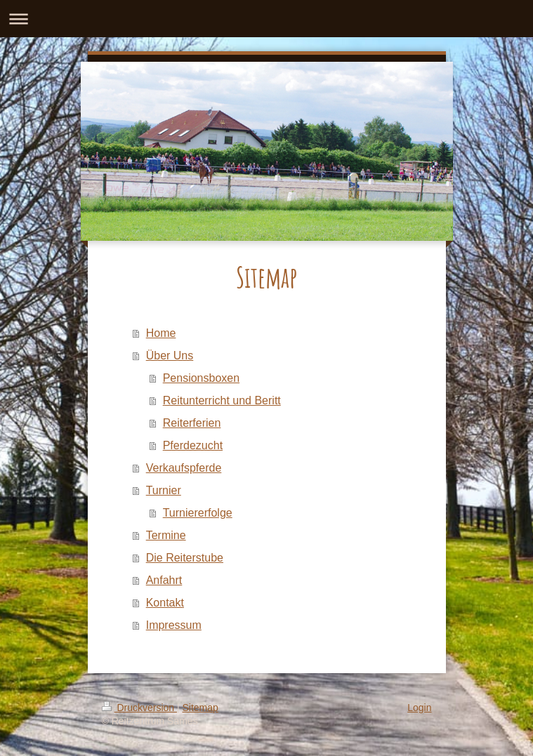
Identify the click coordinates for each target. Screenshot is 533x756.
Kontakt (165, 603)
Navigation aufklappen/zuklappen (266, 19)
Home (161, 333)
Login (419, 708)
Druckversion (139, 708)
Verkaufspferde (184, 468)
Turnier (164, 490)
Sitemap (200, 708)
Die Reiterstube (185, 558)
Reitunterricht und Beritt (222, 400)
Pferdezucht (193, 445)
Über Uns (170, 356)
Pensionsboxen (201, 378)
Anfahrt (164, 580)
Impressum (174, 625)
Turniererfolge (198, 513)
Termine (166, 535)
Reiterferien (192, 423)
